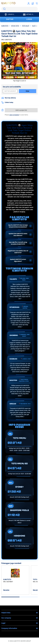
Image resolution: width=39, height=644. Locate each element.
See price (6, 590)
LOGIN (29, 19)
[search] (19, 9)
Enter (28, 91)
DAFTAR (10, 19)
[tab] (10, 597)
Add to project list (21, 110)
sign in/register (14, 115)
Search (4, 9)
